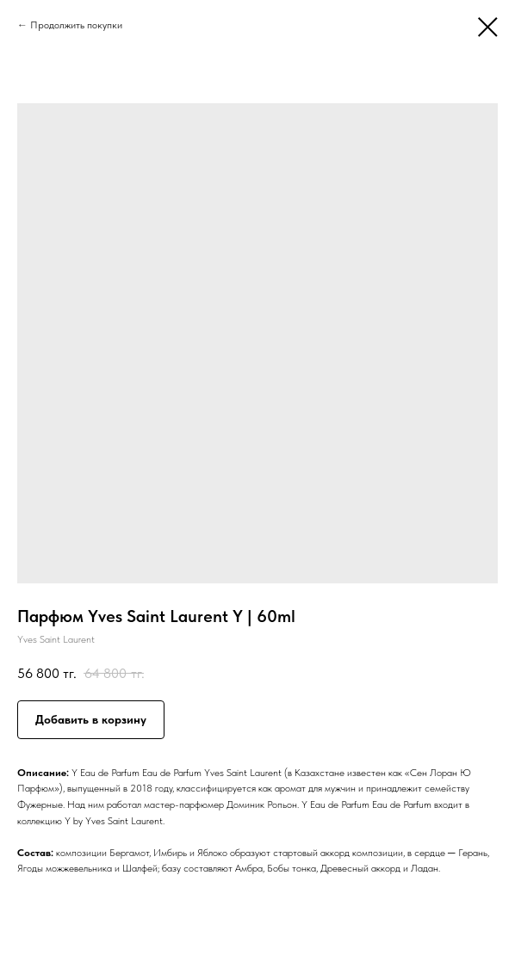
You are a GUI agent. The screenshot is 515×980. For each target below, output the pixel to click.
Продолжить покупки (76, 25)
